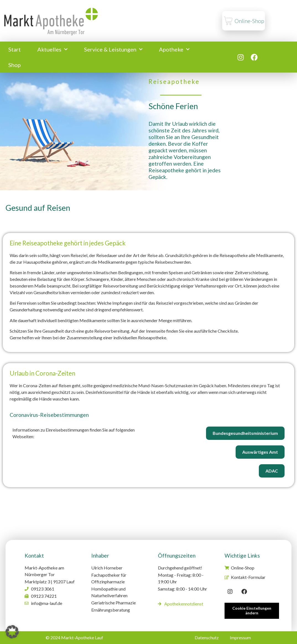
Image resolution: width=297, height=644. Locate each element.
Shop (15, 65)
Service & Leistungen (113, 49)
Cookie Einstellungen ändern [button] (252, 610)
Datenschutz (207, 637)
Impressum (240, 637)
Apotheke (174, 49)
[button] (12, 632)
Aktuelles (52, 49)
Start (15, 49)
